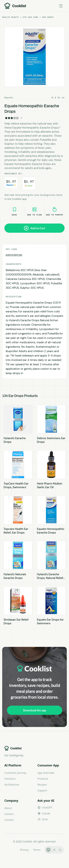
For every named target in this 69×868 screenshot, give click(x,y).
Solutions (10, 779)
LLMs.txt (10, 850)
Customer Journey (15, 773)
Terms (37, 850)
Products (43, 779)
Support (42, 790)
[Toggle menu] (61, 6)
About (8, 808)
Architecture (12, 785)
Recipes (42, 785)
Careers (9, 814)
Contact (9, 820)
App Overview (46, 773)
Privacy (24, 850)
